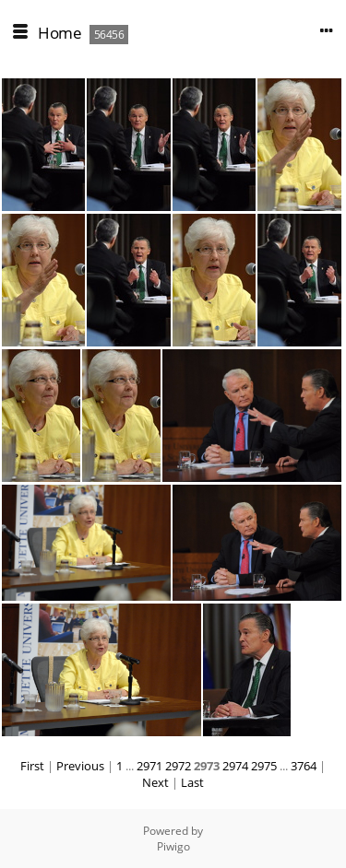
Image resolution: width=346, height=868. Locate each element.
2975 (264, 766)
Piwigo (173, 846)
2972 (178, 766)
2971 (149, 766)
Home (60, 33)
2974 (235, 766)
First (32, 766)
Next (155, 782)
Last (192, 782)
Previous (80, 766)
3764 (304, 766)
